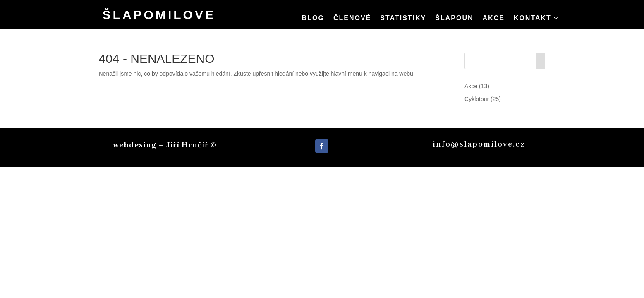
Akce (494, 18)
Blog (313, 18)
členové (352, 18)
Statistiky (403, 18)
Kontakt (533, 18)
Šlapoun (454, 18)
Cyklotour (477, 99)
